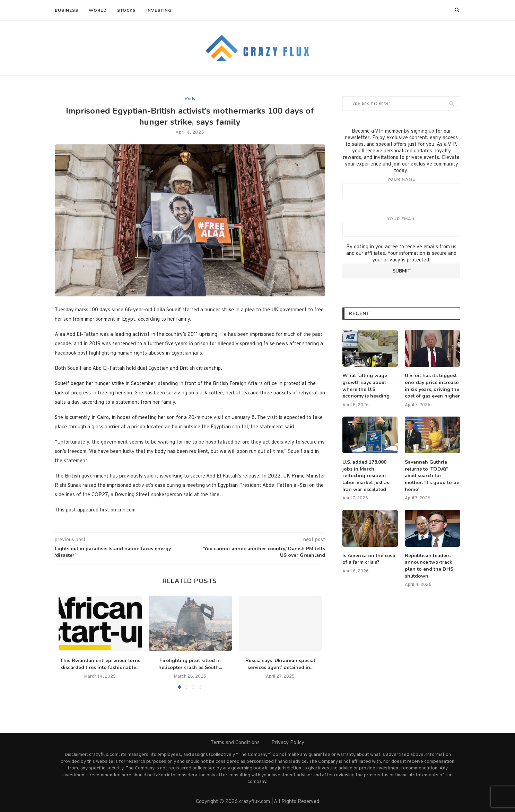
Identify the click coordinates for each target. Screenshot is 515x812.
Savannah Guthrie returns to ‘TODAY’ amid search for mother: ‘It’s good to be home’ (432, 476)
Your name (401, 187)
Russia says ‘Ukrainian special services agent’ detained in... (280, 664)
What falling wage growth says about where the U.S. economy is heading (366, 386)
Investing (159, 10)
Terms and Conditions (235, 743)
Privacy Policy (288, 743)
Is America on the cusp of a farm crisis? (369, 559)
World (98, 10)
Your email (401, 226)
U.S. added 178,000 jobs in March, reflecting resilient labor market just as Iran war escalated (366, 476)
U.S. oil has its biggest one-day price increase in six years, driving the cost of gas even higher (432, 386)
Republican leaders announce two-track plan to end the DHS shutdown (429, 566)
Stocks (126, 10)
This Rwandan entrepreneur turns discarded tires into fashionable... (100, 664)
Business (67, 10)
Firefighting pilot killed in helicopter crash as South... (190, 664)
